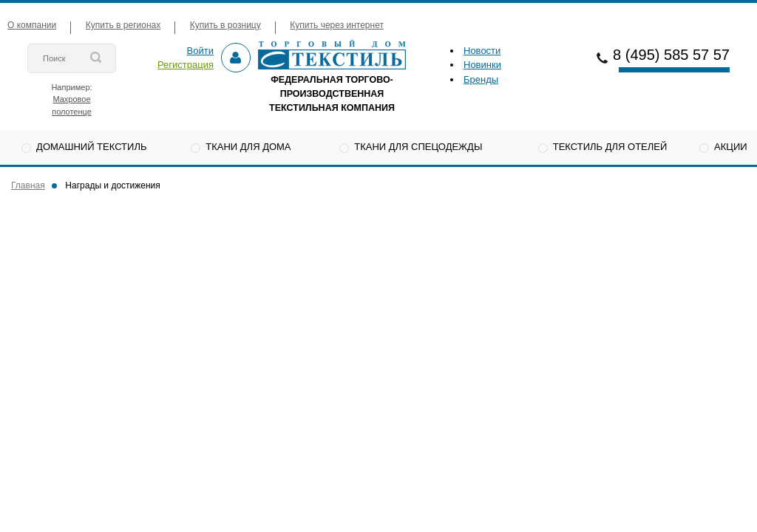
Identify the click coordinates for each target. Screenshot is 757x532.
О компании (32, 25)
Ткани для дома (248, 147)
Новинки (482, 65)
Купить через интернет (337, 25)
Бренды (481, 79)
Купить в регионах (123, 25)
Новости (482, 51)
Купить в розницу (225, 25)
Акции (731, 147)
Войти (200, 51)
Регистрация (186, 65)
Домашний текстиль (91, 147)
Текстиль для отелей (610, 147)
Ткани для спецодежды (418, 147)
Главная (28, 185)
